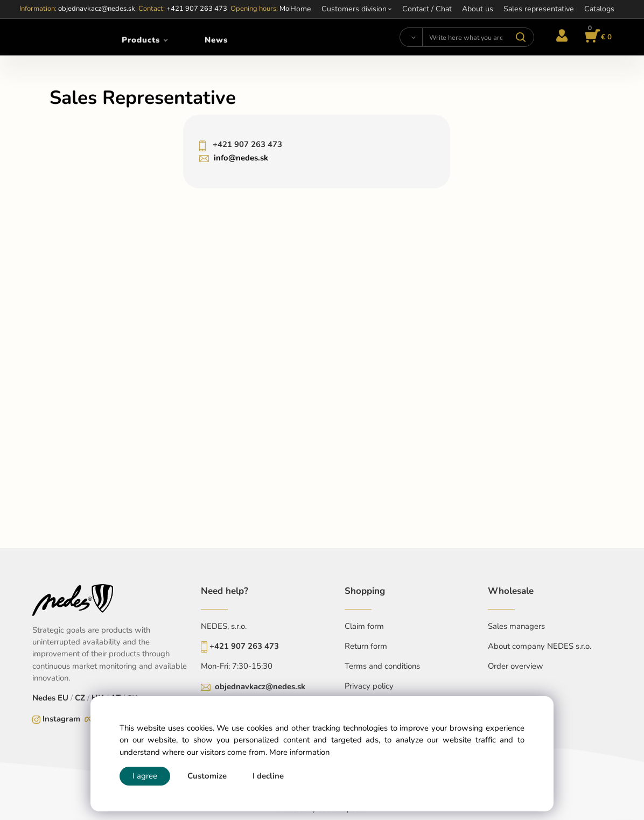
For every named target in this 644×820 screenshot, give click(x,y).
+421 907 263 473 (246, 144)
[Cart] (597, 37)
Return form (366, 646)
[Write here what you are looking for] (478, 37)
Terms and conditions (382, 666)
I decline (268, 776)
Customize (207, 776)
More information (299, 752)
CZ (80, 698)
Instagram (61, 719)
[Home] (49, 37)
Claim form (364, 626)
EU (63, 698)
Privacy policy (369, 686)
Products (141, 40)
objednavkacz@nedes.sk (260, 686)
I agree (145, 776)
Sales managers (516, 626)
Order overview (516, 666)
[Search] (411, 37)
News (216, 40)
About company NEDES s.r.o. (540, 646)
